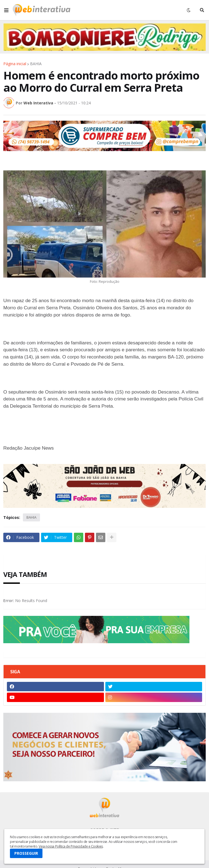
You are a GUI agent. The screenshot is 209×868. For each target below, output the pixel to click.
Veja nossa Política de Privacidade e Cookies (71, 846)
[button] (6, 10)
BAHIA (36, 64)
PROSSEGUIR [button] (26, 853)
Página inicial (15, 64)
